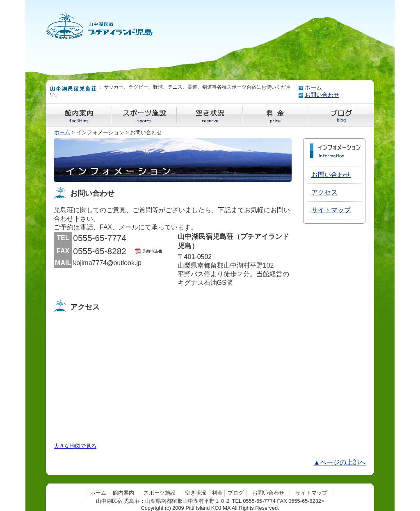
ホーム (313, 88)
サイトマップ (331, 210)
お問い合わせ (322, 95)
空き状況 (196, 493)
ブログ (236, 493)
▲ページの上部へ (340, 462)
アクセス (324, 192)
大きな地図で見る (75, 446)
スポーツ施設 (160, 493)
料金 (217, 493)
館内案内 (123, 493)
